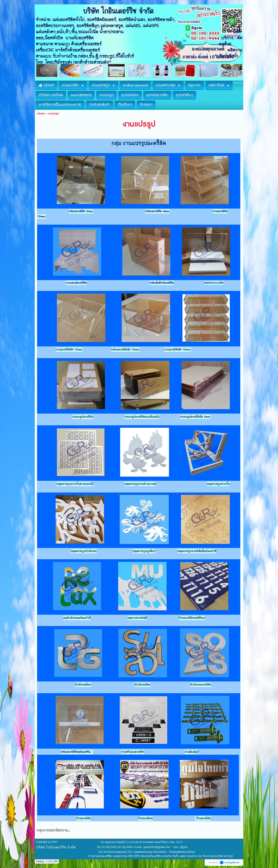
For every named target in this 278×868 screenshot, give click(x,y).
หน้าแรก (41, 114)
